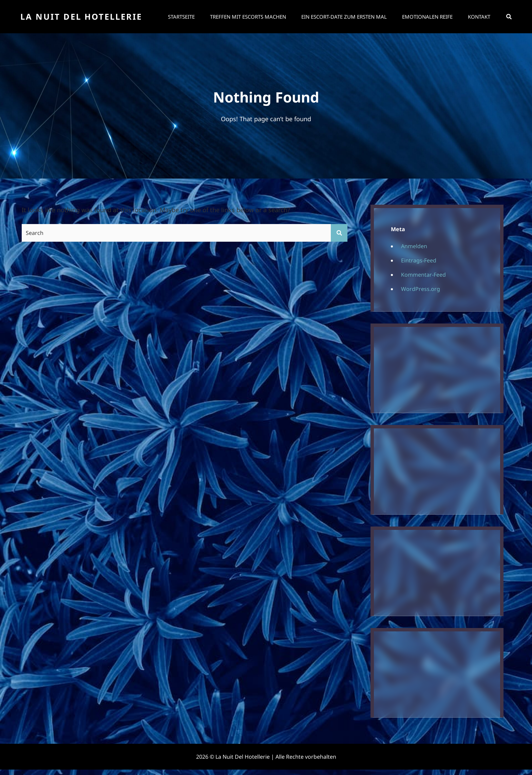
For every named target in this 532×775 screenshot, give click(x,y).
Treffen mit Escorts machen (248, 17)
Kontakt (479, 17)
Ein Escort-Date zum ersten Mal (344, 17)
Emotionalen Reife (427, 17)
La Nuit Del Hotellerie (81, 16)
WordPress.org (421, 289)
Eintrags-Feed (419, 260)
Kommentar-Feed (423, 275)
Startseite (181, 17)
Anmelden (414, 246)
